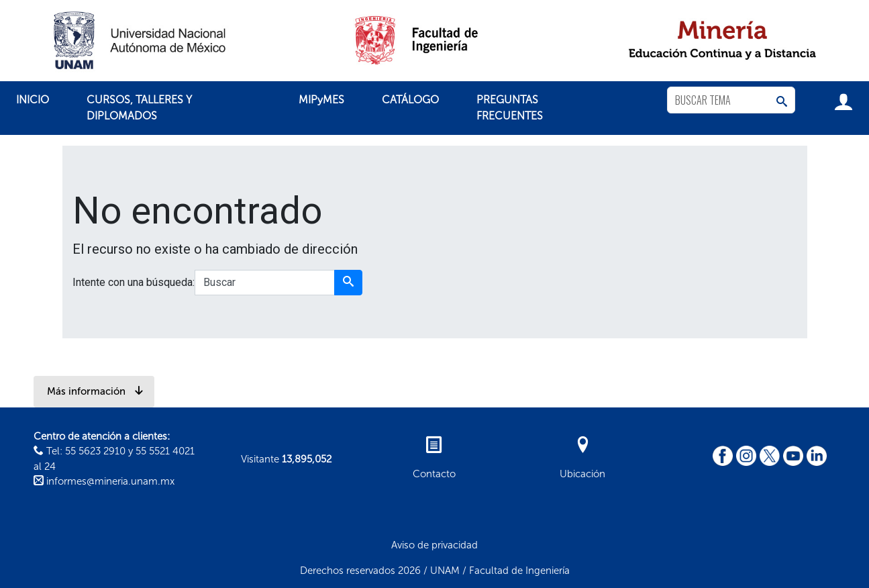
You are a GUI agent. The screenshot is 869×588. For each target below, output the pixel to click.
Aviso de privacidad (434, 545)
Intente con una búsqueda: (134, 282)
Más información (95, 391)
